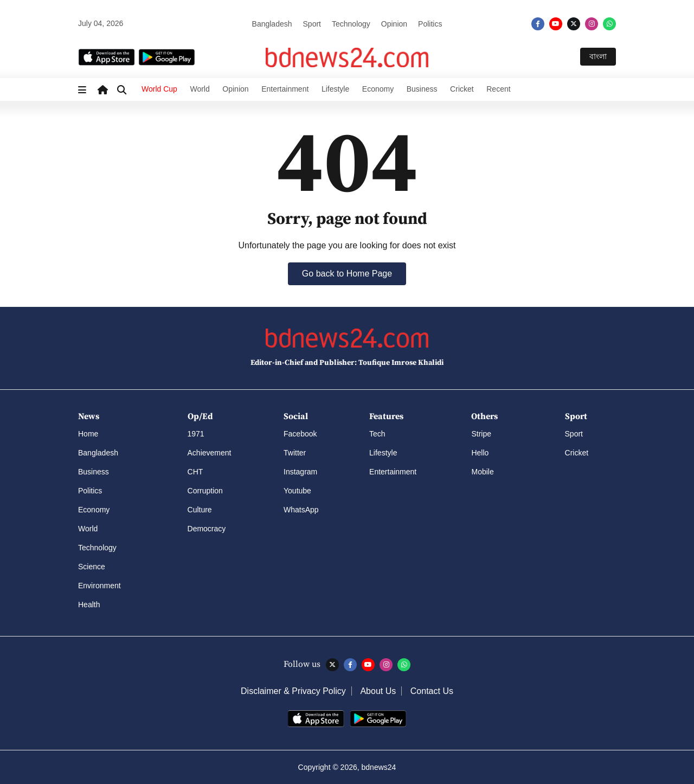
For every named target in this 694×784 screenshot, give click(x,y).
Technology (351, 24)
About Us (378, 691)
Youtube (297, 491)
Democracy (207, 529)
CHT (195, 472)
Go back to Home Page (347, 274)
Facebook (300, 434)
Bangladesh (272, 24)
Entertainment (285, 89)
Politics (430, 24)
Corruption (205, 491)
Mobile (482, 472)
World (200, 89)
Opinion (394, 24)
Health (89, 605)
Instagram (300, 472)
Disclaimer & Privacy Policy (293, 691)
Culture (200, 510)
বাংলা (598, 56)
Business (422, 89)
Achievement (210, 453)
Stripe (481, 434)
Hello (480, 453)
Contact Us (432, 691)
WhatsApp (301, 510)
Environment (99, 586)
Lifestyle (335, 89)
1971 (196, 434)
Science (92, 567)
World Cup (159, 89)
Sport (312, 24)
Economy (378, 89)
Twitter (295, 453)
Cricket (462, 89)
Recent (498, 89)
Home (88, 434)
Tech (377, 434)
